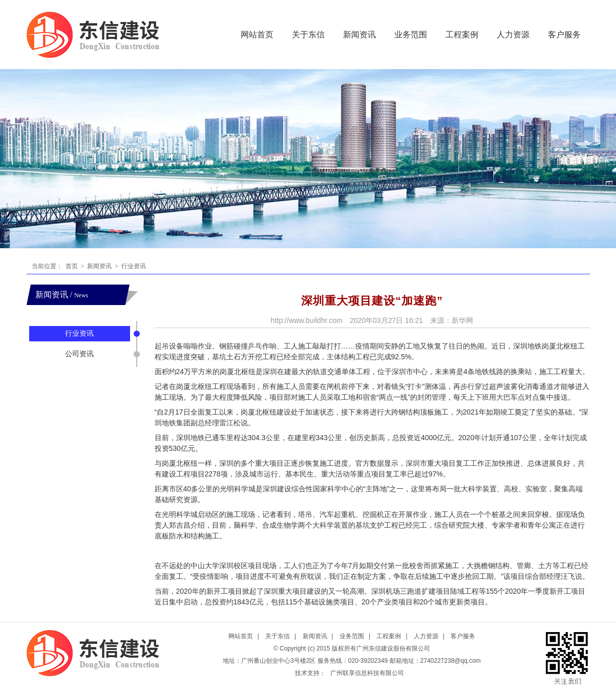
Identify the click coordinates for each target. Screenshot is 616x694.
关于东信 (308, 35)
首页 (72, 266)
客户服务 (564, 35)
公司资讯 (79, 354)
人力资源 (513, 35)
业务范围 (411, 35)
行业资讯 (133, 266)
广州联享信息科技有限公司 (367, 673)
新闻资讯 (359, 35)
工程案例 (462, 35)
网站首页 (257, 35)
